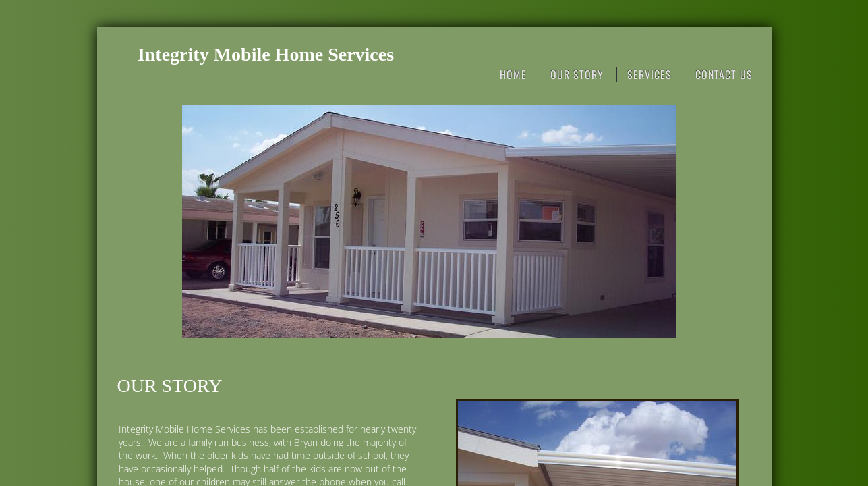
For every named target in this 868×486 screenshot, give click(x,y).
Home (513, 74)
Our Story (577, 74)
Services (649, 74)
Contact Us (724, 74)
